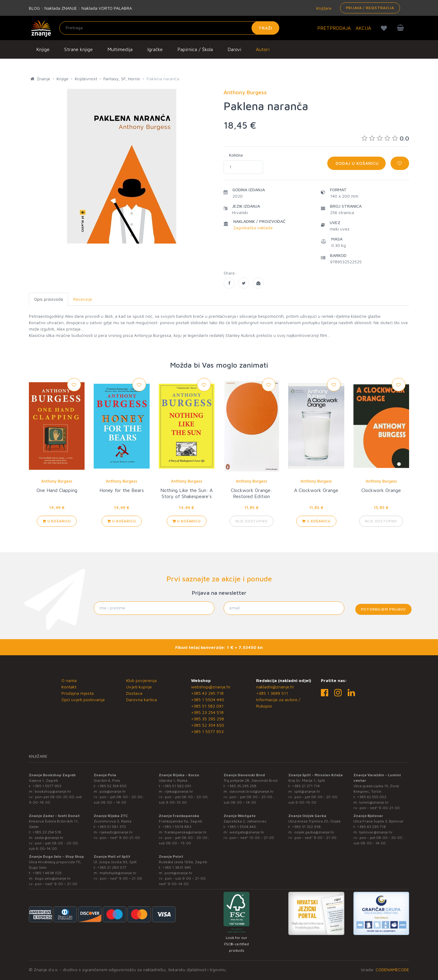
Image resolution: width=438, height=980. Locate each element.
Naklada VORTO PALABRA (107, 8)
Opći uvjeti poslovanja (83, 700)
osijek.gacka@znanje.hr (314, 832)
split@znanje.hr (307, 791)
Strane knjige (78, 49)
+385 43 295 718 (207, 693)
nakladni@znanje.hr (275, 687)
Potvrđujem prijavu (383, 609)
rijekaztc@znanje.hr (116, 832)
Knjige (43, 49)
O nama (69, 680)
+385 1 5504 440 (208, 700)
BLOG (34, 8)
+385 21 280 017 (112, 867)
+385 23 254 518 (207, 712)
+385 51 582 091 (207, 706)
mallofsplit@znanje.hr (118, 873)
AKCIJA (363, 28)
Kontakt (69, 687)
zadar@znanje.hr (49, 838)
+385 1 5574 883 (177, 827)
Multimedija (120, 49)
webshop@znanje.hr (211, 687)
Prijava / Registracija (370, 8)
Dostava (134, 693)
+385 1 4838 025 (47, 873)
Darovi (234, 49)
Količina (236, 155)
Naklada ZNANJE (61, 8)
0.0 (385, 138)
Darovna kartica (142, 700)
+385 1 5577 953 (207, 731)
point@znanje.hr (179, 873)
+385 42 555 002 (372, 797)
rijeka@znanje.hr (179, 791)
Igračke (155, 49)
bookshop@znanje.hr (53, 791)
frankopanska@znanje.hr (186, 832)
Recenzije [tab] (83, 299)
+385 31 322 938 (306, 827)
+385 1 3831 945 (177, 867)
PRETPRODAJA (334, 28)
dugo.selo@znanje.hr (53, 878)
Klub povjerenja (141, 680)
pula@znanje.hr (113, 791)
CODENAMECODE (392, 970)
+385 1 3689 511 (272, 693)
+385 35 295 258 (207, 719)
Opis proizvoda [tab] (49, 299)
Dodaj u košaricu (356, 163)
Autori (263, 49)
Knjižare (323, 8)
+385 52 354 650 (208, 725)
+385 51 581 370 (112, 827)
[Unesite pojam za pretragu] (169, 28)
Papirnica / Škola (195, 49)
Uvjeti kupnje (139, 687)
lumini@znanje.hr (374, 802)
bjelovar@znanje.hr (376, 832)
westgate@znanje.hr (247, 832)
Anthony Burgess (57, 481)
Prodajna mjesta (78, 693)
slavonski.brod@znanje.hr (252, 791)
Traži (265, 28)
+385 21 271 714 (306, 786)
